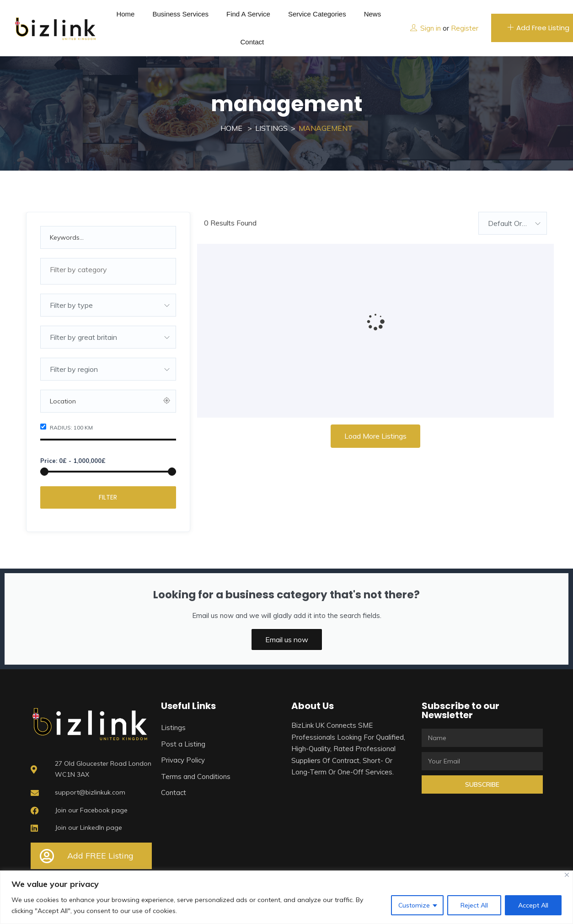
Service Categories (317, 14)
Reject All (474, 905)
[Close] (567, 875)
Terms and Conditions (196, 776)
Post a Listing (183, 744)
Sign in (431, 28)
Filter (108, 497)
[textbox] (108, 269)
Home (125, 14)
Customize (414, 905)
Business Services (180, 14)
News (373, 14)
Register (465, 28)
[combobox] (108, 271)
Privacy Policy (183, 760)
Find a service (248, 14)
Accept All (533, 905)
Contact (252, 42)
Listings (271, 128)
